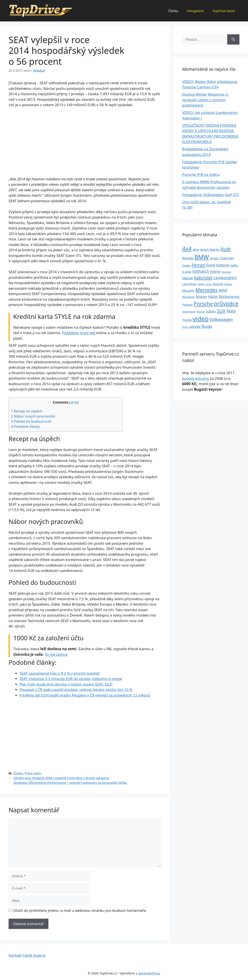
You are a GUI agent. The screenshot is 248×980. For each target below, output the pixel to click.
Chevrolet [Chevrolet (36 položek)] (227, 258)
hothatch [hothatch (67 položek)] (201, 271)
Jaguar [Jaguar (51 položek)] (188, 278)
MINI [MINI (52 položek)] (223, 290)
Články (173, 11)
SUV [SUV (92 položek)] (221, 311)
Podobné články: (26, 427)
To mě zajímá (56, 654)
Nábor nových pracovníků (33, 416)
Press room (33, 773)
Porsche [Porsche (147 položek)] (203, 304)
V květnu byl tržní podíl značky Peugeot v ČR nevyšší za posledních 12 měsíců (85, 695)
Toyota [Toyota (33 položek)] (187, 320)
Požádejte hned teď (79, 333)
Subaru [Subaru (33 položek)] (211, 311)
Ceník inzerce (34, 955)
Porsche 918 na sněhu (201, 174)
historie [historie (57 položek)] (222, 265)
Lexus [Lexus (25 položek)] (201, 284)
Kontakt (15, 955)
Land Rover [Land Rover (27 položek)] (190, 284)
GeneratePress (149, 973)
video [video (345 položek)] (201, 319)
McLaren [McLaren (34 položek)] (188, 290)
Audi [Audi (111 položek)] (226, 249)
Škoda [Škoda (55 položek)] (207, 326)
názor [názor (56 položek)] (213, 296)
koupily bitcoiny (196, 378)
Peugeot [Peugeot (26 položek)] (188, 305)
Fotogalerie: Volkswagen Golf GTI (211, 195)
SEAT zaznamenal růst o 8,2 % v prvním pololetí (60, 673)
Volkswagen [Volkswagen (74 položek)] (221, 319)
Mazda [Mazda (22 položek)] (228, 284)
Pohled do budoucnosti (31, 421)
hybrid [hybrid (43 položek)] (215, 271)
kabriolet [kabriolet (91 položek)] (203, 277)
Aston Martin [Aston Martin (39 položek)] (210, 249)
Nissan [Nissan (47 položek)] (201, 296)
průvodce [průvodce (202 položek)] (226, 303)
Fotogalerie (195, 11)
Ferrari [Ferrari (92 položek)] (198, 265)
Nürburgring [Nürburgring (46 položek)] (229, 297)
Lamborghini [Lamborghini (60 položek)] (225, 278)
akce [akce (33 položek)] (196, 250)
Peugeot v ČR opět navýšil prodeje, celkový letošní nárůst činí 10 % (76, 690)
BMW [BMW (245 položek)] (202, 257)
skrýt (74, 402)
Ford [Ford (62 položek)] (211, 265)
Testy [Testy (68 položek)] (231, 311)
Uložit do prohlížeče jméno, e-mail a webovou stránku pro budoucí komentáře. (80, 910)
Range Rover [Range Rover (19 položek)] (189, 312)
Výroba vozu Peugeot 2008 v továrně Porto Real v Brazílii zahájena (61, 778)
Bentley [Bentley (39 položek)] (188, 258)
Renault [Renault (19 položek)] (201, 312)
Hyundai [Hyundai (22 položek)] (226, 272)
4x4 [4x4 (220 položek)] (187, 249)
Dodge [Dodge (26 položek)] (186, 266)
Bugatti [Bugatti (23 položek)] (214, 258)
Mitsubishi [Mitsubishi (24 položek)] (189, 297)
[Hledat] (233, 39)
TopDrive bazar (224, 11)
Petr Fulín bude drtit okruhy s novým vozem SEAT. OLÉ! (66, 684)
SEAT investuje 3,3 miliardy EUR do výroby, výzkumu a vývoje (71, 679)
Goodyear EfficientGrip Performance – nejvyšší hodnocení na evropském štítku (70, 783)
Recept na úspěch (27, 411)
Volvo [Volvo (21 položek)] (185, 327)
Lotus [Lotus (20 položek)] (209, 284)
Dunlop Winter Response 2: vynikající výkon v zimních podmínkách (205, 100)
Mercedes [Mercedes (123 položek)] (207, 290)
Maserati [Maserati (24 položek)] (218, 284)
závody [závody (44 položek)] (195, 327)
